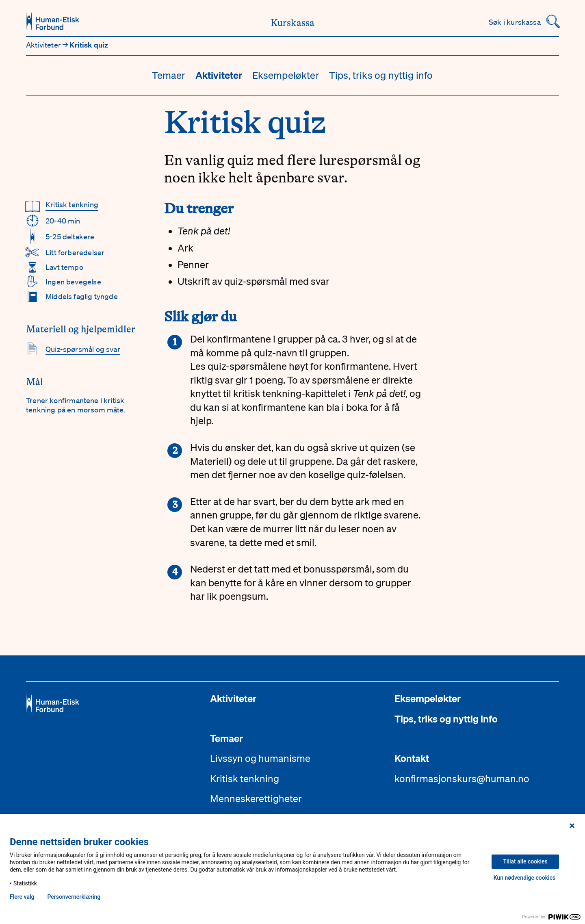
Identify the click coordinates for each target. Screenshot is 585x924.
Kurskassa (293, 23)
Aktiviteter (44, 45)
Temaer (169, 75)
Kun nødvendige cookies (525, 878)
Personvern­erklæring (74, 897)
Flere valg (22, 897)
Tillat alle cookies (525, 861)
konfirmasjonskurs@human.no (462, 779)
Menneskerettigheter (256, 798)
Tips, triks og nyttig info (381, 75)
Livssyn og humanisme (260, 758)
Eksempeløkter (286, 75)
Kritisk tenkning (72, 204)
